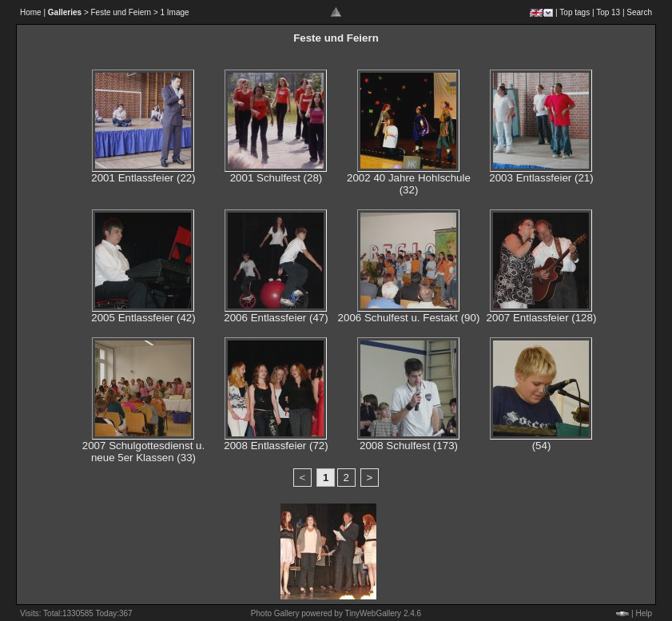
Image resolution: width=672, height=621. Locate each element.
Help (644, 613)
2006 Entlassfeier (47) (276, 318)
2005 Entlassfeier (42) (143, 318)
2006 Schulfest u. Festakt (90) (409, 318)
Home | (33, 12)
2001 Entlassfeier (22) (143, 178)
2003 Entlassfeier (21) (541, 178)
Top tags (575, 12)
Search (639, 12)
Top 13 (608, 12)
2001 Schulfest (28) (276, 178)
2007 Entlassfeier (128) (542, 318)
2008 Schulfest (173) (409, 446)
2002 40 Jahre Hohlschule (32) (409, 184)
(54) (542, 446)
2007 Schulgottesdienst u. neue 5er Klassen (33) (143, 452)
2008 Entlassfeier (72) (276, 446)
